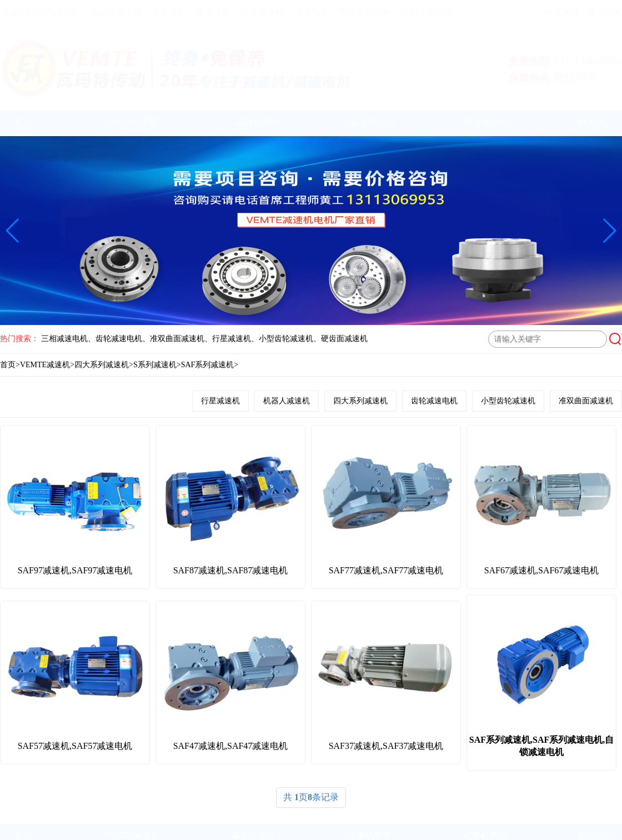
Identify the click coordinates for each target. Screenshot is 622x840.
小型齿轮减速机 (508, 401)
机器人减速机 (287, 401)
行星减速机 (220, 401)
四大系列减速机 (102, 365)
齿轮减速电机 (434, 401)
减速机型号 (372, 122)
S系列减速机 (155, 365)
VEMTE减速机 (134, 122)
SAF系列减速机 (208, 365)
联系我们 (596, 122)
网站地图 (604, 12)
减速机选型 (486, 122)
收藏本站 (563, 12)
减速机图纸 (258, 122)
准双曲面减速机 (586, 401)
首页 (23, 122)
